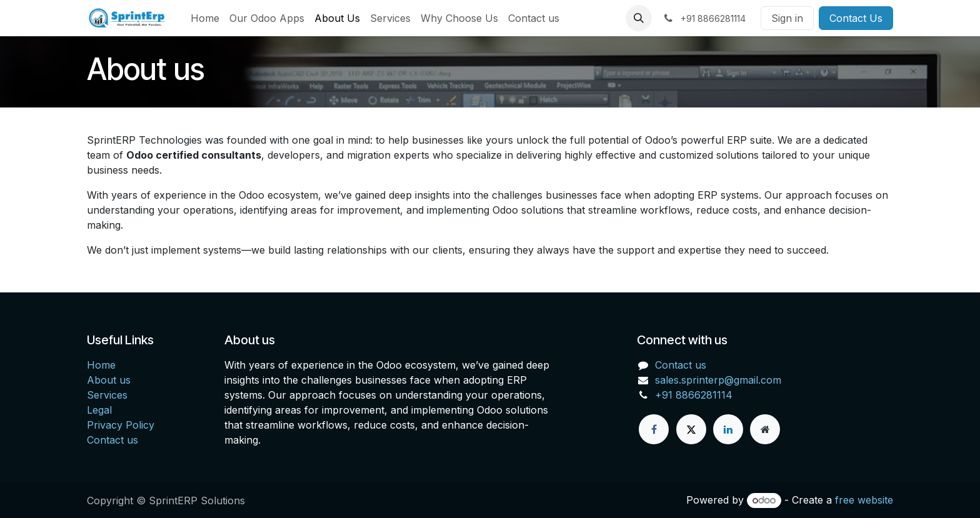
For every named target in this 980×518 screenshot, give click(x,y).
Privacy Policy (121, 425)
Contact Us (856, 18)
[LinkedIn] (728, 429)
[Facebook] (654, 429)
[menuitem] (205, 18)
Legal (99, 410)
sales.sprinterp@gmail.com (718, 380)
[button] (639, 18)
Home (101, 365)
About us (109, 380)
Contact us (112, 440)
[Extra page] (765, 429)
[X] (691, 429)
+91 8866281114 (694, 395)
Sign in (787, 18)
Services (107, 395)
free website (864, 500)
